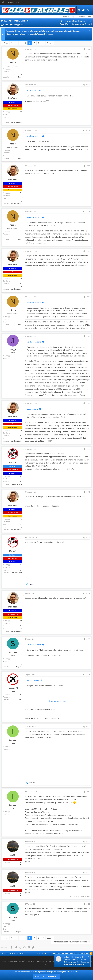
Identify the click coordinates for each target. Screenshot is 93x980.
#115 (88, 675)
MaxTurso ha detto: (34, 136)
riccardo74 (13, 688)
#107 (88, 297)
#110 (88, 449)
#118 (88, 842)
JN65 (21, 700)
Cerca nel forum (84, 17)
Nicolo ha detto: (33, 91)
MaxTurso (13, 98)
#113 (88, 593)
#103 (88, 130)
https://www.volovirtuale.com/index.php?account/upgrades (30, 34)
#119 (88, 873)
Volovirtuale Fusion (12, 953)
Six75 (13, 855)
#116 (88, 727)
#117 (88, 792)
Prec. (6, 43)
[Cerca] (88, 10)
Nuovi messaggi (70, 17)
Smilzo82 (13, 653)
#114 (88, 639)
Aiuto (80, 953)
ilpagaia (13, 740)
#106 (88, 251)
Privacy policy (69, 953)
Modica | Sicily (17, 484)
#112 (88, 538)
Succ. (49, 43)
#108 (88, 336)
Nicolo (13, 63)
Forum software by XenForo (24, 961)
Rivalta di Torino (17, 123)
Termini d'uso (55, 953)
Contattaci (42, 953)
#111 (88, 492)
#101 (88, 49)
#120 (88, 904)
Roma (20, 77)
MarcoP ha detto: (33, 680)
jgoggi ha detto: (33, 409)
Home (86, 953)
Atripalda (19, 667)
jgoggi (13, 349)
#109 (88, 403)
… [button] (16, 43)
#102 (88, 85)
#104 (88, 166)
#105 (88, 212)
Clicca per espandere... (58, 701)
